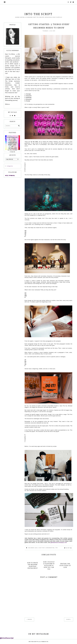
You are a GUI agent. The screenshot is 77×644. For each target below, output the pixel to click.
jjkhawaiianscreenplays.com (59, 543)
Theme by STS (45, 642)
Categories (10, 166)
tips (56, 548)
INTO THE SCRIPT (38, 14)
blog (36, 548)
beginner (31, 548)
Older (68, 619)
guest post (42, 548)
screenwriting (50, 548)
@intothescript (7, 638)
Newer (30, 619)
